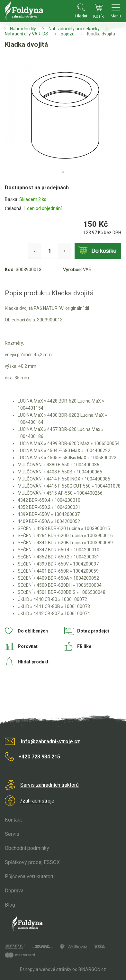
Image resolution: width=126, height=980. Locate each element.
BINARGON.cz (92, 969)
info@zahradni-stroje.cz (50, 742)
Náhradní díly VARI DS (27, 34)
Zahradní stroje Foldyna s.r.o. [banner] (24, 11)
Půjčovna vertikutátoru (30, 876)
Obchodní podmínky (27, 848)
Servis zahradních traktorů (50, 785)
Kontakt (13, 820)
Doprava (14, 891)
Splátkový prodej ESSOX (32, 862)
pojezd (68, 34)
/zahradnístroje (37, 801)
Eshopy (27, 969)
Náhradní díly (23, 29)
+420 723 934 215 (39, 757)
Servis (12, 834)
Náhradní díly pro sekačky (74, 29)
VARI (88, 270)
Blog (10, 905)
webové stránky (55, 969)
